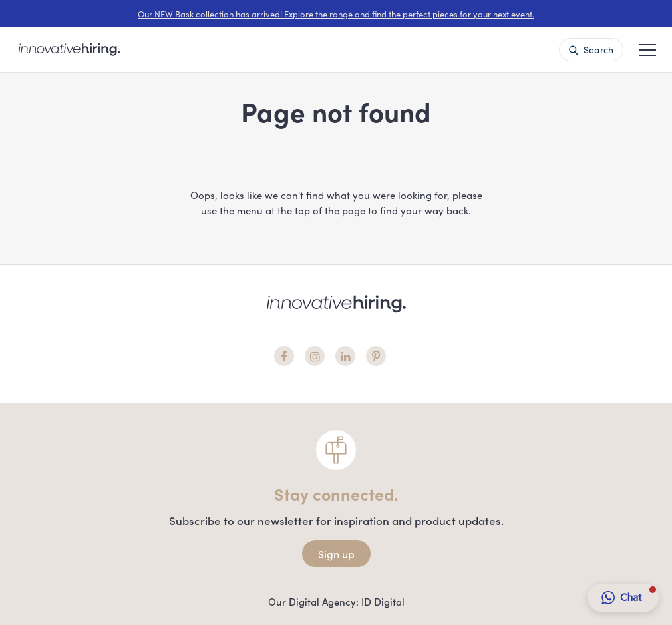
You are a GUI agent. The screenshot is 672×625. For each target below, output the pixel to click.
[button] (648, 49)
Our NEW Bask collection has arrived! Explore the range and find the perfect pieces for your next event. (336, 14)
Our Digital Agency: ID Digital (336, 601)
